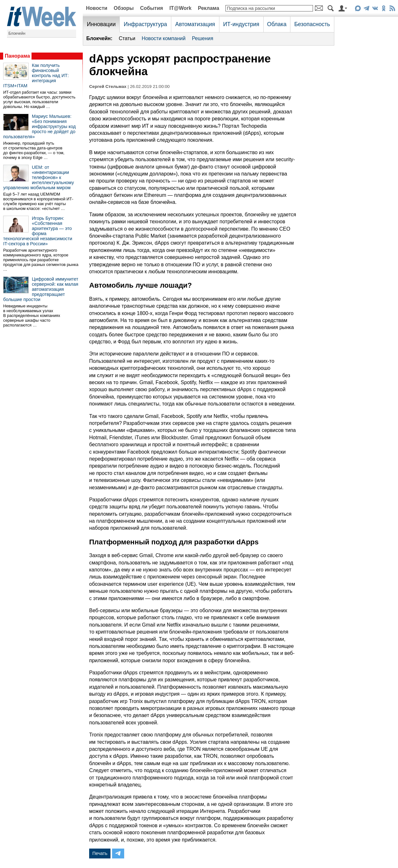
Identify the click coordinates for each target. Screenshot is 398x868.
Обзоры (124, 8)
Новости (97, 8)
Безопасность (312, 24)
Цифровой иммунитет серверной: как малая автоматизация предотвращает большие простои (41, 289)
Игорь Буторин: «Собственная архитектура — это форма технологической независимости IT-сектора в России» (38, 231)
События (152, 8)
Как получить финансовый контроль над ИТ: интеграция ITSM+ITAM (36, 75)
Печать (100, 853)
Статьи (127, 38)
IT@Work (181, 8)
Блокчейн (17, 33)
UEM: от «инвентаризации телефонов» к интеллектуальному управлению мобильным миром (39, 177)
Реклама (208, 8)
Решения (203, 38)
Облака (277, 24)
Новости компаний (164, 38)
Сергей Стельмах (108, 86)
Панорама (17, 56)
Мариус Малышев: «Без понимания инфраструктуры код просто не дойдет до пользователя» (39, 126)
